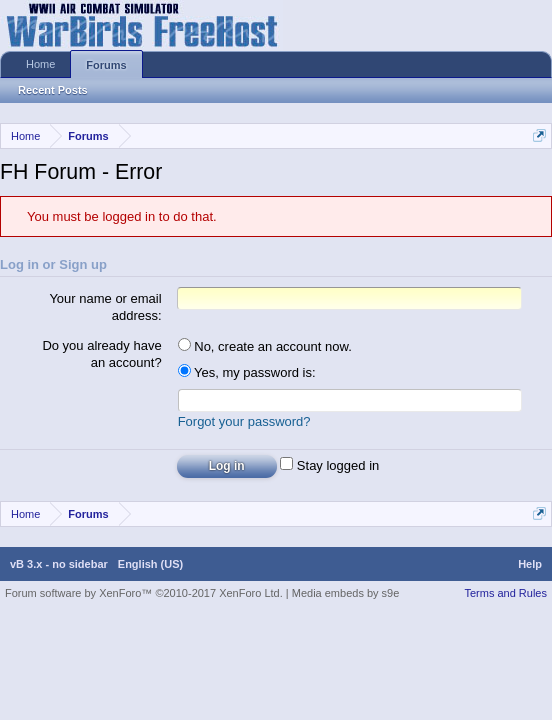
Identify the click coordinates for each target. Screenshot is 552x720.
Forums (106, 65)
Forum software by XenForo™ (144, 596)
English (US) (150, 567)
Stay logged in (329, 468)
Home (40, 64)
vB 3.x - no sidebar (59, 567)
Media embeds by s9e (346, 596)
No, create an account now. (265, 346)
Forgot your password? (244, 424)
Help (530, 567)
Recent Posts (53, 90)
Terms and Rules (505, 596)
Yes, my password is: (247, 372)
